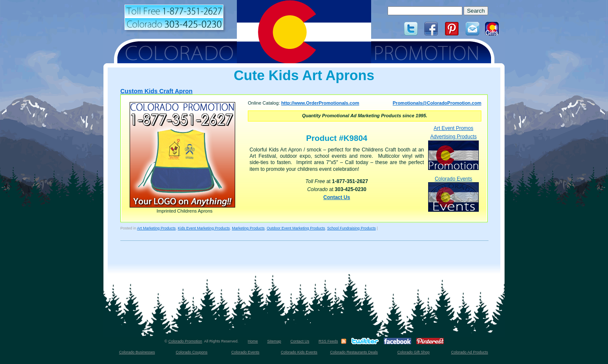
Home (253, 341)
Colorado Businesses (137, 352)
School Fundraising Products (351, 228)
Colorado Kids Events (299, 352)
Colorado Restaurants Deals (354, 352)
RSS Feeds (328, 341)
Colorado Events (453, 194)
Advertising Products (453, 152)
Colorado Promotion (185, 341)
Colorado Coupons (191, 352)
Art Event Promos (453, 128)
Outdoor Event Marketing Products (296, 228)
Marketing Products (248, 228)
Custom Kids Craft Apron (156, 91)
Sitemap (274, 341)
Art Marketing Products (157, 228)
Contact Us (337, 197)
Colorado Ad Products (470, 352)
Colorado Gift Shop (414, 352)
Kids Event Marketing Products (204, 228)
